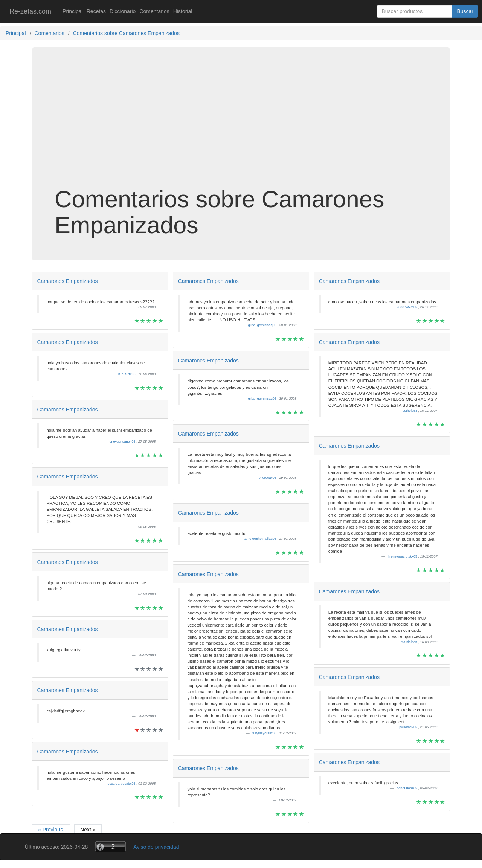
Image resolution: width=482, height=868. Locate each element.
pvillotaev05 (409, 727)
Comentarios (154, 11)
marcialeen (410, 642)
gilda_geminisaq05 (263, 325)
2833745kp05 (407, 307)
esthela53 (410, 411)
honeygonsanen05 (122, 442)
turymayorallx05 (265, 733)
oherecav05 (268, 478)
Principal (73, 11)
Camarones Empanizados (68, 281)
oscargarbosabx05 (122, 784)
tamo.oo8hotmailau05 (260, 539)
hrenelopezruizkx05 (403, 556)
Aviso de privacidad (156, 847)
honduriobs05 (407, 788)
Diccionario (123, 11)
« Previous (51, 830)
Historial (183, 11)
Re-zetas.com (30, 11)
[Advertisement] (241, 126)
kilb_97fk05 (127, 374)
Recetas (96, 11)
